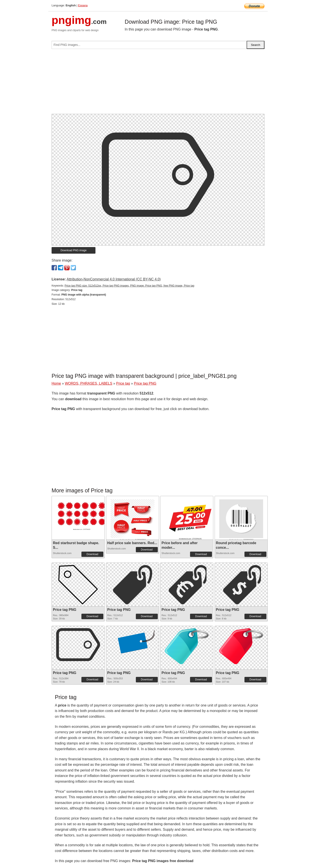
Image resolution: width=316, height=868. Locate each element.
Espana (83, 5)
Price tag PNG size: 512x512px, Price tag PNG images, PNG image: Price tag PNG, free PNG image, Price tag (129, 286)
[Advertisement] (158, 83)
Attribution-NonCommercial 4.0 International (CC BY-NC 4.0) (114, 279)
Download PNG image (74, 250)
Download (92, 554)
